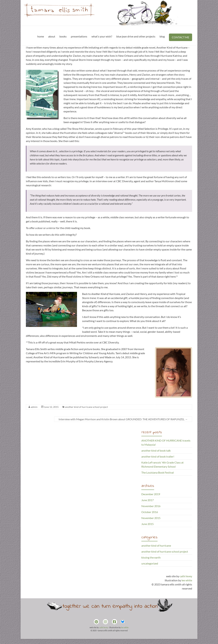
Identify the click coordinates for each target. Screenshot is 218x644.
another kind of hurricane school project (86, 407)
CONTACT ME (181, 37)
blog (162, 36)
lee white (187, 580)
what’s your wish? (102, 36)
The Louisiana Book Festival (158, 472)
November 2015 (151, 518)
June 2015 (147, 524)
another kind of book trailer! (158, 456)
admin (34, 407)
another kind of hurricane (156, 545)
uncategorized (150, 563)
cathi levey (186, 576)
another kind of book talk (156, 450)
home (41, 36)
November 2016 (151, 506)
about (52, 36)
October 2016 (150, 512)
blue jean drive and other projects (136, 36)
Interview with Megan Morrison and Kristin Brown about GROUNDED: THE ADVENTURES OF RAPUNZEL (123, 419)
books (63, 36)
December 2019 (151, 494)
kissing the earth (151, 557)
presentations (79, 36)
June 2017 (147, 500)
